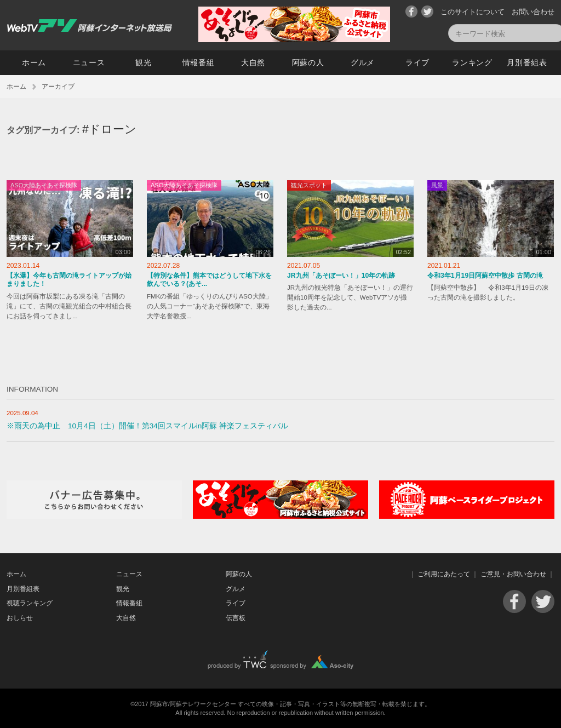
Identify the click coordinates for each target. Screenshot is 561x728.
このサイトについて (473, 12)
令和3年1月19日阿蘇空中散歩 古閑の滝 (485, 276)
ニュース (89, 62)
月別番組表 (527, 62)
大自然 (253, 62)
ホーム (34, 62)
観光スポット (309, 185)
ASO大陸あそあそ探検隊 (44, 185)
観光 (143, 62)
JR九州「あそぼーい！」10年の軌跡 (341, 276)
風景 (437, 185)
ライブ (417, 62)
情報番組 (199, 62)
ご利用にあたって (444, 574)
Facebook (411, 12)
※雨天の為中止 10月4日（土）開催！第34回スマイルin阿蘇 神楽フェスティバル (147, 426)
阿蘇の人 (308, 62)
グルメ (363, 62)
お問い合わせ (533, 12)
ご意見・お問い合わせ (513, 574)
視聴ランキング (30, 603)
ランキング (472, 62)
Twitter (427, 12)
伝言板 (236, 618)
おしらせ (20, 618)
